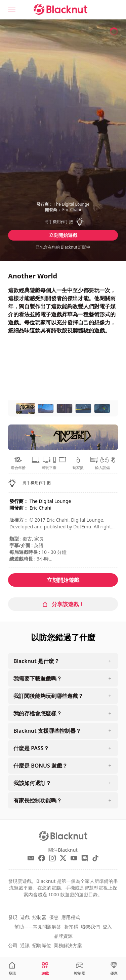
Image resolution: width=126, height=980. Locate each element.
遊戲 (25, 917)
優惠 (54, 917)
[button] (63, 222)
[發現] (12, 969)
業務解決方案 (68, 945)
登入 (107, 927)
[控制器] (79, 969)
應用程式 (71, 917)
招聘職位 (42, 945)
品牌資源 (63, 936)
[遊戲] (45, 969)
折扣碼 (71, 927)
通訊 (25, 945)
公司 (13, 945)
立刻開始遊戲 (63, 235)
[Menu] (12, 9)
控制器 (39, 917)
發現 (13, 917)
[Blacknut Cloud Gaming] (60, 9)
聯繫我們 (90, 927)
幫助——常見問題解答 (38, 927)
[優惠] (114, 969)
